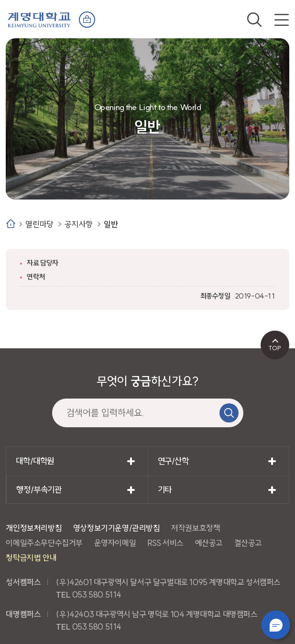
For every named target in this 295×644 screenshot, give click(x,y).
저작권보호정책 (196, 528)
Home (11, 224)
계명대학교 (39, 19)
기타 (165, 490)
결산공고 (248, 543)
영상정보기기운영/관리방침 (117, 528)
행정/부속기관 (39, 490)
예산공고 (209, 543)
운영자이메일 (115, 543)
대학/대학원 (35, 461)
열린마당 (39, 224)
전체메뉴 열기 (282, 20)
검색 (254, 20)
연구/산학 (173, 461)
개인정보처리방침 (34, 528)
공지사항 (78, 224)
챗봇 (276, 625)
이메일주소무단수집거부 (44, 543)
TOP (275, 348)
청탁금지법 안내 (31, 558)
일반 (111, 224)
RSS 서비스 (165, 543)
